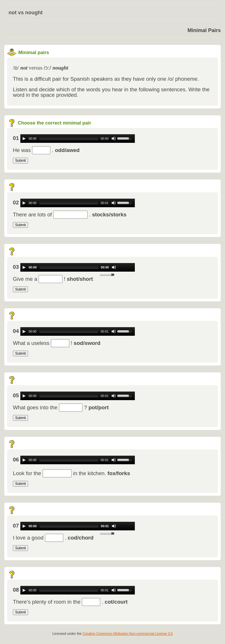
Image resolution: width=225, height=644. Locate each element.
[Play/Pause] (24, 139)
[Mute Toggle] (114, 139)
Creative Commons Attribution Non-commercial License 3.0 (128, 634)
